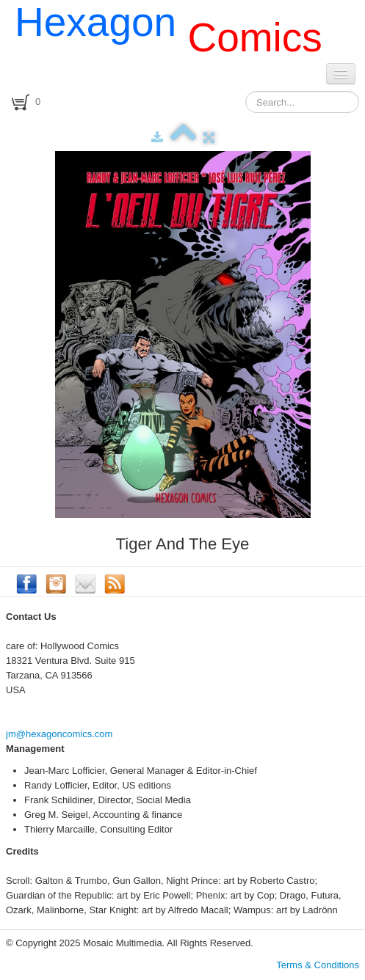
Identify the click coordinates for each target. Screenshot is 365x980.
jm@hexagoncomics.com (59, 734)
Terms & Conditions (318, 965)
